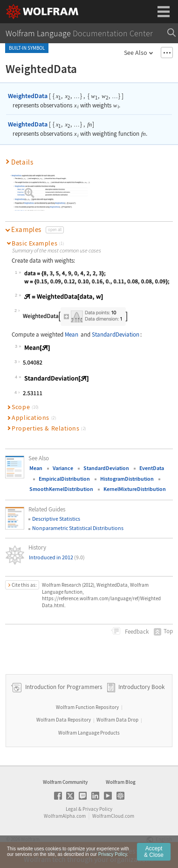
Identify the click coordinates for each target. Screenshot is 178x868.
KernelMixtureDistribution (135, 489)
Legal (72, 809)
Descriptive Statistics (56, 519)
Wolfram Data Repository (64, 720)
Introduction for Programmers (63, 687)
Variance (63, 468)
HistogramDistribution (127, 479)
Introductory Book (141, 687)
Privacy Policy (97, 809)
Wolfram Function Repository (87, 707)
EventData (152, 468)
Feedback (136, 632)
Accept (154, 852)
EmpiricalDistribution (64, 479)
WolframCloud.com (113, 816)
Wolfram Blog (121, 782)
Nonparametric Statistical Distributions (78, 528)
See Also (136, 53)
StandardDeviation (116, 335)
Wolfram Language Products (89, 733)
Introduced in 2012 (57, 557)
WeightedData (28, 96)
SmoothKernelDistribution (61, 489)
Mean (72, 335)
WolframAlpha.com (65, 816)
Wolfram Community (65, 782)
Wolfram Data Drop (117, 720)
